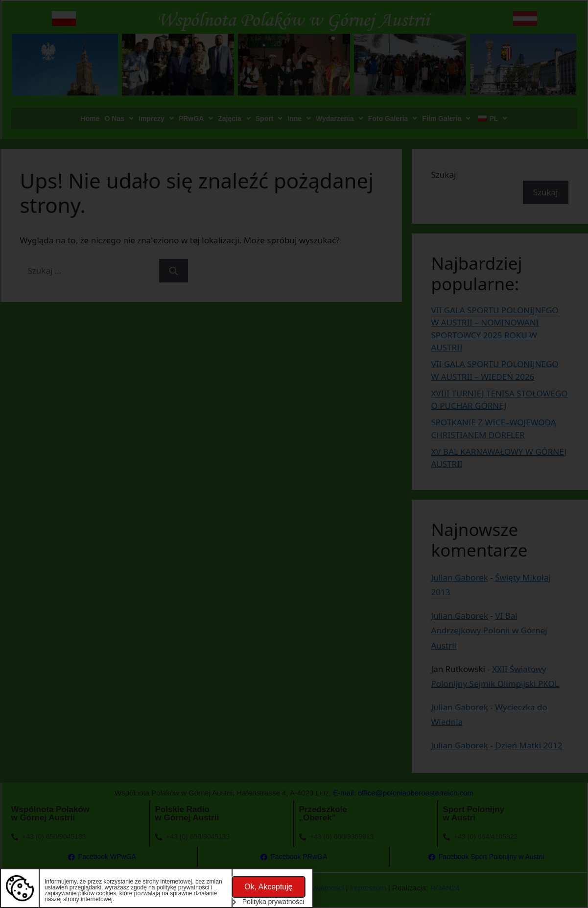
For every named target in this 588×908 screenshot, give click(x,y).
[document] (294, 454)
